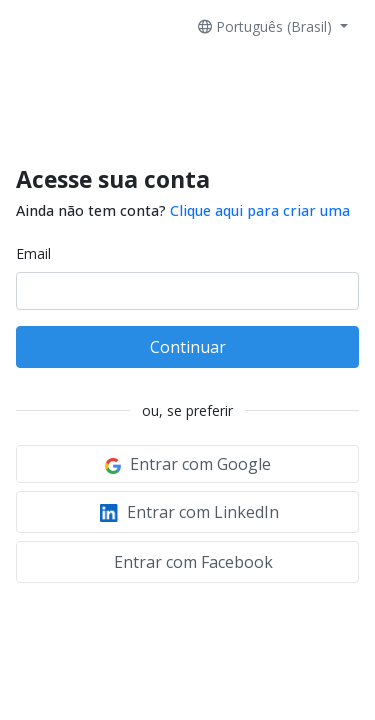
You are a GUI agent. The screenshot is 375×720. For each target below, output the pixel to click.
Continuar (188, 347)
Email (33, 253)
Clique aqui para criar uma (260, 210)
